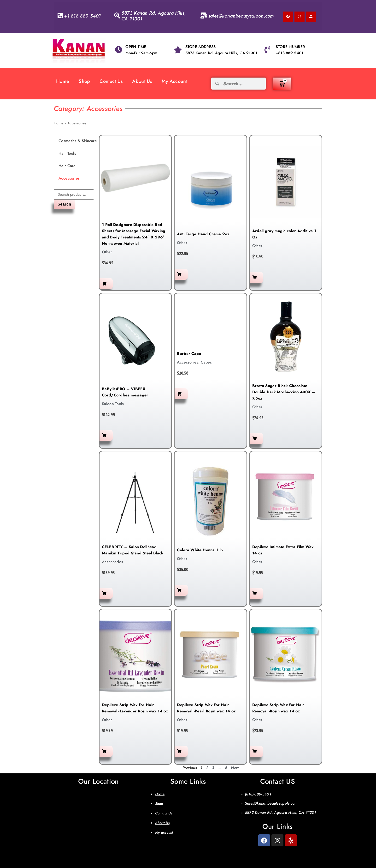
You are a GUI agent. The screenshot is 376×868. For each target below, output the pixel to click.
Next (235, 768)
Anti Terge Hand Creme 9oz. (204, 234)
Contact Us (111, 81)
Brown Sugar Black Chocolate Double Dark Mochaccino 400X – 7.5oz (284, 392)
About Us (142, 81)
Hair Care (67, 166)
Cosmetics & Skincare (78, 141)
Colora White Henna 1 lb (200, 550)
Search (64, 204)
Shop (84, 81)
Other (107, 252)
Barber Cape (189, 354)
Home (63, 81)
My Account (174, 81)
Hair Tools (67, 153)
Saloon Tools (113, 404)
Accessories (69, 178)
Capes (206, 362)
